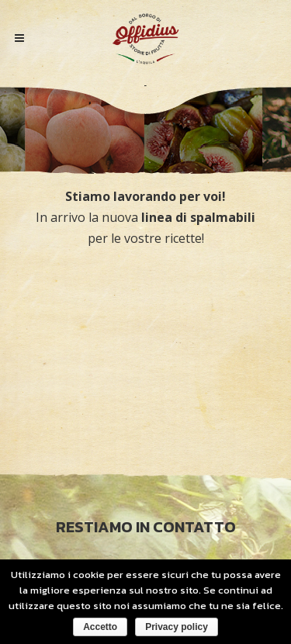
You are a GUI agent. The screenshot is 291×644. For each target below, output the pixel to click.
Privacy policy (177, 627)
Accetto (100, 627)
